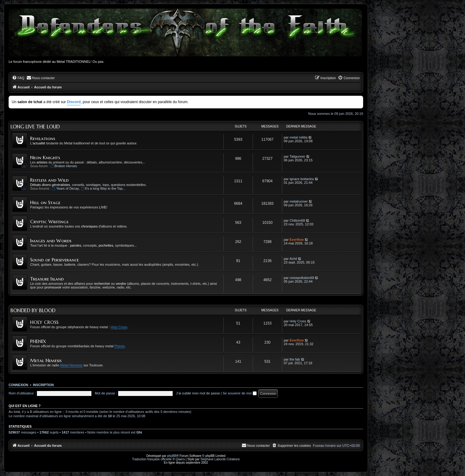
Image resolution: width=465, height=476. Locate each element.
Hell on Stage (45, 202)
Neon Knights (45, 157)
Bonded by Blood (33, 310)
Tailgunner (297, 156)
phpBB (172, 456)
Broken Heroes (64, 166)
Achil (293, 259)
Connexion (18, 385)
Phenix (120, 346)
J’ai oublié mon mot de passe (198, 393)
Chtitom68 (297, 220)
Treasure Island (47, 279)
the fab (295, 359)
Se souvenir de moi (240, 393)
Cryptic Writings (49, 222)
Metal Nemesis (46, 360)
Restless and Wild (49, 180)
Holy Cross (119, 327)
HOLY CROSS (44, 322)
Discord (74, 102)
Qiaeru (180, 459)
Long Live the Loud (35, 127)
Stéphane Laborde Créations (220, 459)
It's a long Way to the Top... (103, 188)
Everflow (297, 240)
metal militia (299, 137)
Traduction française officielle (152, 459)
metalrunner (299, 201)
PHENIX (38, 341)
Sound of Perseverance (54, 260)
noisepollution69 (302, 278)
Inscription (43, 385)
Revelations (43, 138)
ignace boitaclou (302, 179)
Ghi (139, 432)
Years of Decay (66, 188)
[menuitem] (18, 78)
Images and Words (51, 241)
